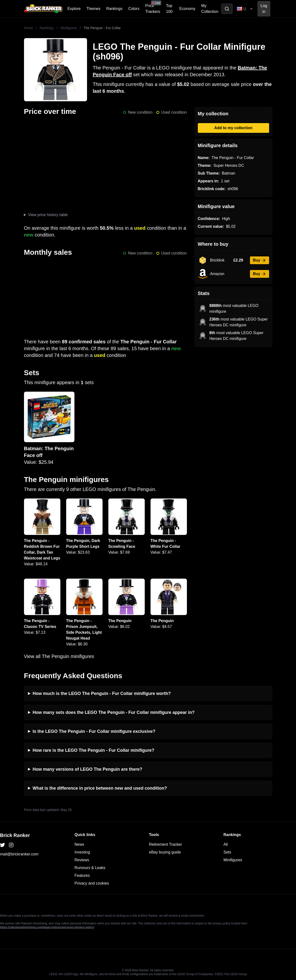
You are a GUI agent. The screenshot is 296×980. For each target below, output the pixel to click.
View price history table (48, 215)
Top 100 (169, 9)
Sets (227, 852)
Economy (188, 9)
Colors (134, 9)
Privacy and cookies (92, 883)
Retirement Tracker (166, 844)
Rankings (114, 9)
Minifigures (69, 28)
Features (82, 875)
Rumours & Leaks (90, 868)
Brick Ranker (15, 835)
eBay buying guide (165, 852)
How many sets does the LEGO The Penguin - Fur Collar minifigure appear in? (114, 712)
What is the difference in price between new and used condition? (100, 788)
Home (28, 28)
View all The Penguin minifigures (59, 656)
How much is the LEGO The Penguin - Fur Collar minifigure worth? (102, 693)
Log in (264, 9)
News (79, 844)
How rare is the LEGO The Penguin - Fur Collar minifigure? (94, 750)
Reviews (82, 860)
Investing (82, 852)
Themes (93, 9)
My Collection (210, 9)
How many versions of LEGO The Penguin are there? (88, 769)
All (226, 844)
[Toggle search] (227, 9)
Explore (74, 9)
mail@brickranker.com (19, 854)
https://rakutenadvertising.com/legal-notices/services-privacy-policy (47, 927)
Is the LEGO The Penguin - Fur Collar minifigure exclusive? (94, 731)
